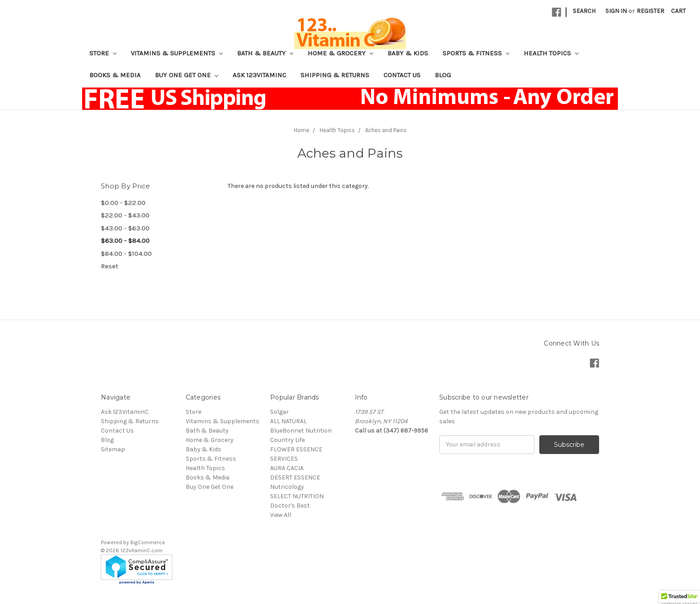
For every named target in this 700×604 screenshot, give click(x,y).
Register (650, 11)
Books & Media (115, 75)
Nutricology (287, 487)
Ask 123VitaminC (259, 75)
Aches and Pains (386, 130)
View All (281, 515)
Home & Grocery (340, 53)
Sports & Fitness (476, 53)
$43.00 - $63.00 (125, 228)
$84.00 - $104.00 (126, 254)
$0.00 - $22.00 (123, 203)
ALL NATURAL (288, 421)
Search (584, 11)
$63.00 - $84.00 (125, 241)
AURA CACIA (287, 468)
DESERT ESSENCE (295, 477)
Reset (110, 266)
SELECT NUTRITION (297, 496)
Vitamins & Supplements (177, 53)
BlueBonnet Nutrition (301, 431)
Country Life (287, 440)
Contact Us (402, 75)
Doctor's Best (290, 506)
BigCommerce (148, 542)
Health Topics (551, 53)
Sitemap (113, 449)
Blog (443, 75)
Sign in (616, 11)
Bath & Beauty (265, 53)
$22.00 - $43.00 (125, 215)
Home (302, 130)
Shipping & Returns (335, 75)
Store (103, 53)
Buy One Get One (187, 75)
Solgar (279, 412)
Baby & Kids (408, 53)
